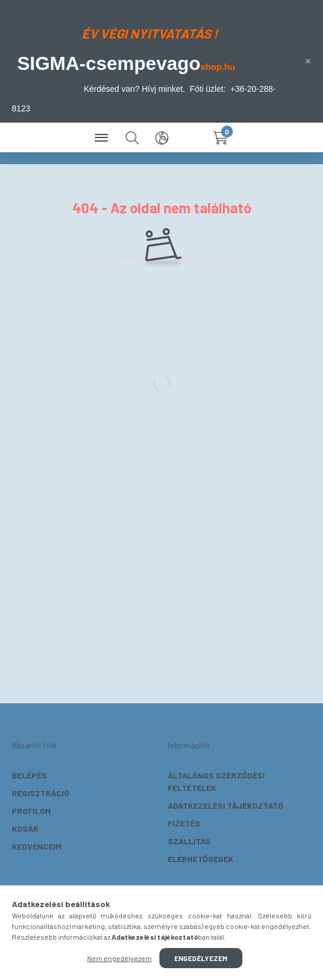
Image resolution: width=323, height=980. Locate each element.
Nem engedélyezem (119, 958)
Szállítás (189, 841)
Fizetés (184, 823)
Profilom (31, 811)
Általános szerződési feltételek (216, 782)
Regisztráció (41, 793)
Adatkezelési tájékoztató (226, 806)
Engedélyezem (201, 958)
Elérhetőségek (201, 859)
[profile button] (191, 137)
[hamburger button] (103, 137)
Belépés (29, 775)
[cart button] (221, 137)
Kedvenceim (37, 846)
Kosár (25, 829)
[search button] (132, 137)
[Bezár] (308, 61)
